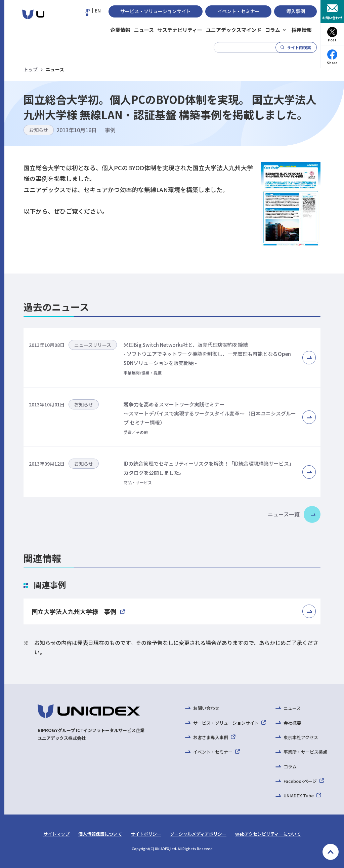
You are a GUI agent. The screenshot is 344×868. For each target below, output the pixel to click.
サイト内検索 (299, 47)
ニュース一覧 (284, 514)
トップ (31, 69)
